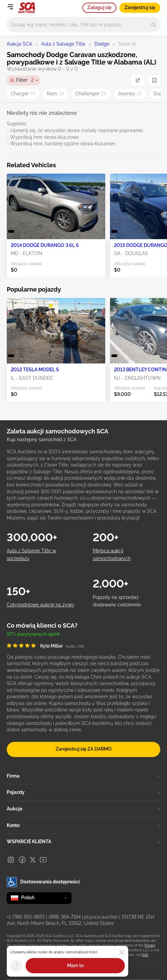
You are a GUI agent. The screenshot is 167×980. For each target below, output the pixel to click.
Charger (23, 94)
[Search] (154, 24)
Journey (130, 94)
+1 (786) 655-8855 (26, 917)
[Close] (122, 952)
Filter (25, 80)
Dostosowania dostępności (43, 882)
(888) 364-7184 (65, 917)
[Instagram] (11, 860)
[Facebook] (22, 860)
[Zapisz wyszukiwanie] (155, 80)
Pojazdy (83, 792)
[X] (33, 860)
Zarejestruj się (140, 7)
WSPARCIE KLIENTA (83, 841)
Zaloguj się (99, 7)
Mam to (75, 965)
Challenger (91, 94)
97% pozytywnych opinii (33, 634)
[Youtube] (43, 860)
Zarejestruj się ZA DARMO (84, 749)
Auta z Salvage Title (63, 44)
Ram (55, 94)
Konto (83, 825)
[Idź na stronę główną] (26, 8)
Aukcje (83, 809)
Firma (83, 776)
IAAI (145, 955)
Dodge (102, 44)
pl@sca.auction (101, 917)
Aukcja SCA (19, 44)
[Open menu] (10, 7)
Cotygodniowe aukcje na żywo (40, 605)
